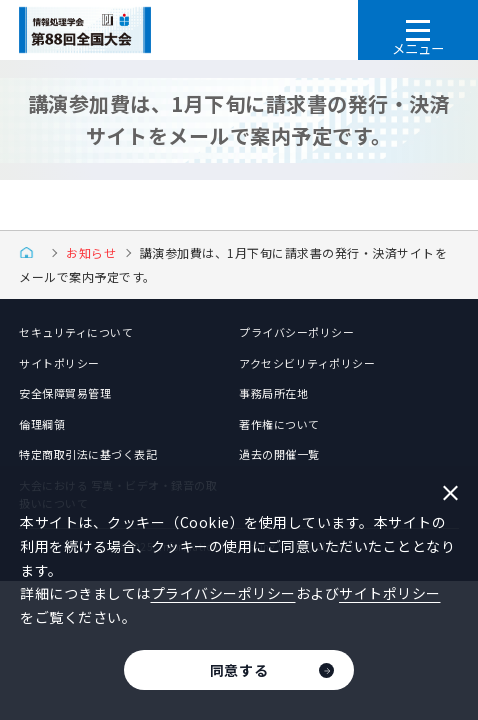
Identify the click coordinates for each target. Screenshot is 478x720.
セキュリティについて (76, 332)
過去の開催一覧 (279, 454)
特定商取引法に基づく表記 (88, 454)
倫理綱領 (42, 424)
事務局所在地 (273, 393)
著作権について (279, 424)
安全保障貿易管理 (65, 393)
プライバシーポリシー (296, 332)
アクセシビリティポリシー (307, 363)
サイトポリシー (59, 363)
